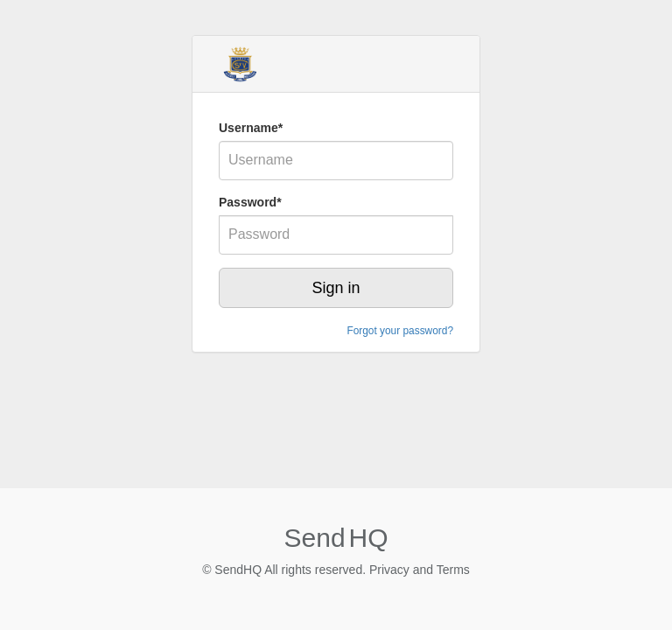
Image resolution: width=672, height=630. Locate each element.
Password (250, 202)
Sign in (336, 288)
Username (251, 128)
